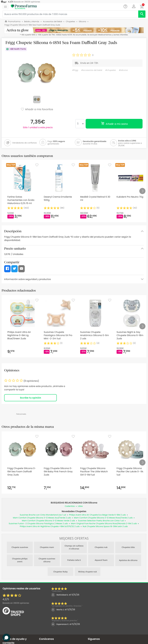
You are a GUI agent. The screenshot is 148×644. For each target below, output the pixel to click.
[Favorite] (37, 165)
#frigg (75, 70)
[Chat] (125, 7)
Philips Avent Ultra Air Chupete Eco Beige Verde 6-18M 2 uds (97, 515)
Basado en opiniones (16, 603)
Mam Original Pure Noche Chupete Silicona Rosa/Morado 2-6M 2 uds (104, 524)
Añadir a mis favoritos (37, 110)
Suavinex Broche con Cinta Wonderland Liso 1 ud (43, 515)
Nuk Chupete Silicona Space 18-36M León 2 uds (105, 526)
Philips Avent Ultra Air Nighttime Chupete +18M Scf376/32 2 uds (50, 526)
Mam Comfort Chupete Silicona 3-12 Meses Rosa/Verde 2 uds (103, 518)
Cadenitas (70, 506)
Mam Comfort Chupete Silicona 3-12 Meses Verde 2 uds (49, 521)
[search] (142, 14)
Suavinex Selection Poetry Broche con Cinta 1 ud (101, 521)
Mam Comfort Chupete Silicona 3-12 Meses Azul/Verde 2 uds (42, 518)
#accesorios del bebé (92, 70)
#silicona (123, 70)
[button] (134, 6)
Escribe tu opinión (31, 398)
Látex (80, 506)
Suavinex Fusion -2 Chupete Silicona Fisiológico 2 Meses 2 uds (38, 524)
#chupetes (110, 70)
